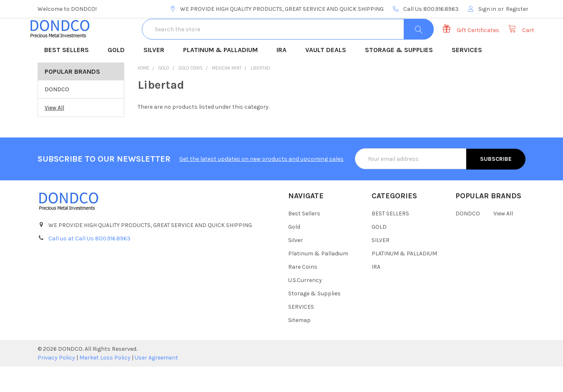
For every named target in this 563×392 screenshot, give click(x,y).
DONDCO (57, 115)
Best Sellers (304, 239)
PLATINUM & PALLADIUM (223, 76)
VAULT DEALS (328, 76)
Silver (295, 266)
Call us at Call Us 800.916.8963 (89, 263)
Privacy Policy (56, 383)
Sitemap (299, 346)
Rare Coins (303, 292)
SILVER (157, 76)
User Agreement (156, 383)
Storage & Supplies (314, 319)
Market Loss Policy (105, 383)
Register (517, 9)
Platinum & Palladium (318, 279)
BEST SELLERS (69, 76)
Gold (294, 252)
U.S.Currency (305, 306)
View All (54, 133)
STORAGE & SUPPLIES (402, 76)
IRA (284, 76)
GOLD (119, 76)
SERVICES (470, 76)
